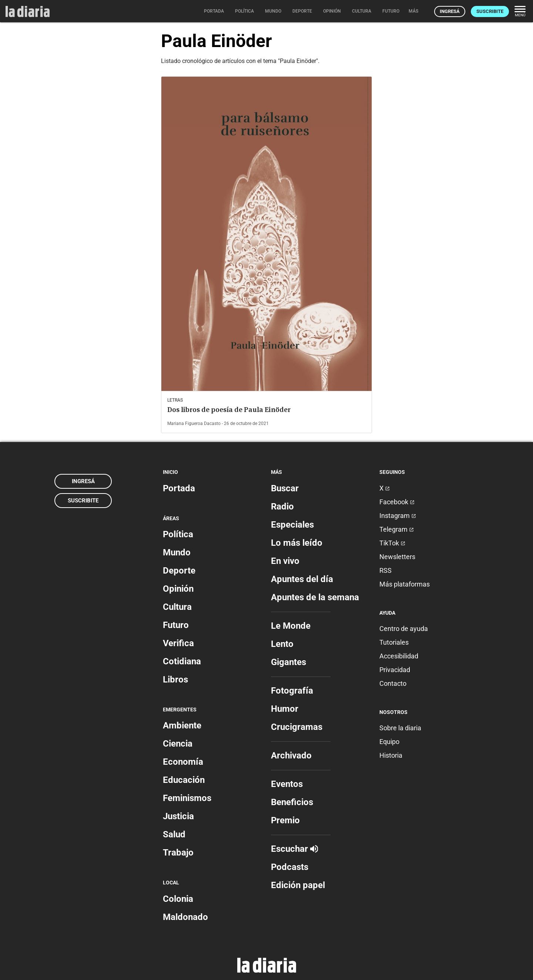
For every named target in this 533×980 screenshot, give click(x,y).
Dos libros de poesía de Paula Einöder (229, 410)
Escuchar (294, 849)
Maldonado (185, 917)
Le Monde (291, 626)
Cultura (177, 607)
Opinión (178, 589)
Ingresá (450, 11)
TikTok (392, 543)
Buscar (285, 488)
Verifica (178, 643)
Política (178, 534)
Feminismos (187, 798)
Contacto (393, 683)
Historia (391, 755)
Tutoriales (394, 642)
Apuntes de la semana (315, 597)
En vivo (285, 561)
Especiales (292, 525)
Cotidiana (182, 661)
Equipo (389, 742)
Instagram (398, 516)
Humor (285, 709)
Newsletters (397, 557)
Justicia (178, 816)
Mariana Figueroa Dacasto (194, 423)
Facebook (397, 502)
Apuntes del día (302, 579)
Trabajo (178, 853)
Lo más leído (297, 543)
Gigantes (289, 662)
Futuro (176, 625)
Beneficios (292, 802)
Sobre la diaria (400, 728)
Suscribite (490, 11)
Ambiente (182, 725)
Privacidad (395, 670)
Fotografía (292, 691)
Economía (183, 762)
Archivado (291, 755)
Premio (285, 820)
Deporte (179, 571)
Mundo (177, 552)
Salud (174, 834)
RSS (385, 570)
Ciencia (178, 744)
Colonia (178, 899)
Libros (175, 680)
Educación (184, 780)
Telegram (397, 529)
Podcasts (290, 867)
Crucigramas (297, 727)
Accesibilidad (399, 656)
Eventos (287, 784)
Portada (179, 488)
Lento (282, 644)
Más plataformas (405, 584)
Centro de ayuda (404, 629)
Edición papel (298, 885)
